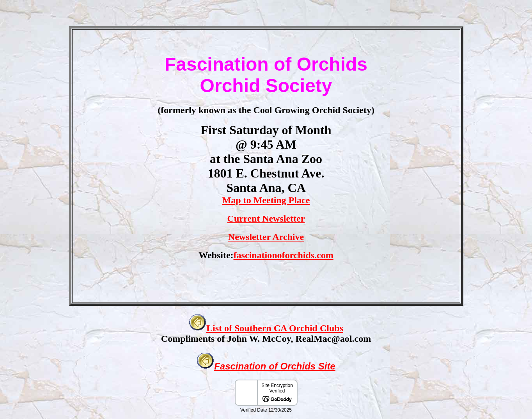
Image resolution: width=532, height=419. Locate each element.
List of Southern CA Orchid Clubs (275, 328)
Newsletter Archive (266, 237)
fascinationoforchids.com (284, 255)
